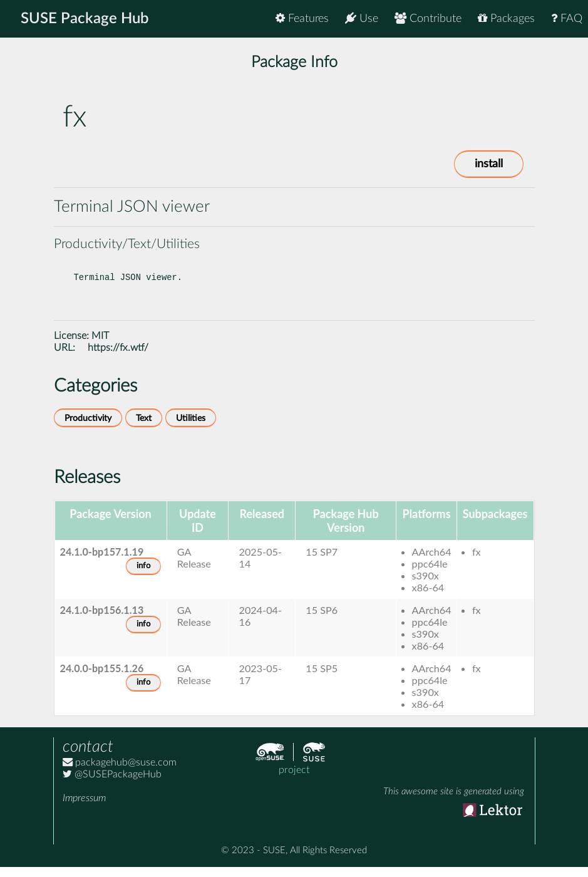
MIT (100, 346)
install (489, 164)
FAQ (567, 18)
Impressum (84, 808)
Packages (506, 18)
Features (302, 18)
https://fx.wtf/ (118, 358)
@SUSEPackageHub (112, 784)
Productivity (88, 428)
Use (362, 18)
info (143, 576)
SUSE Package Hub (85, 19)
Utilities (191, 428)
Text (144, 428)
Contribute (428, 18)
